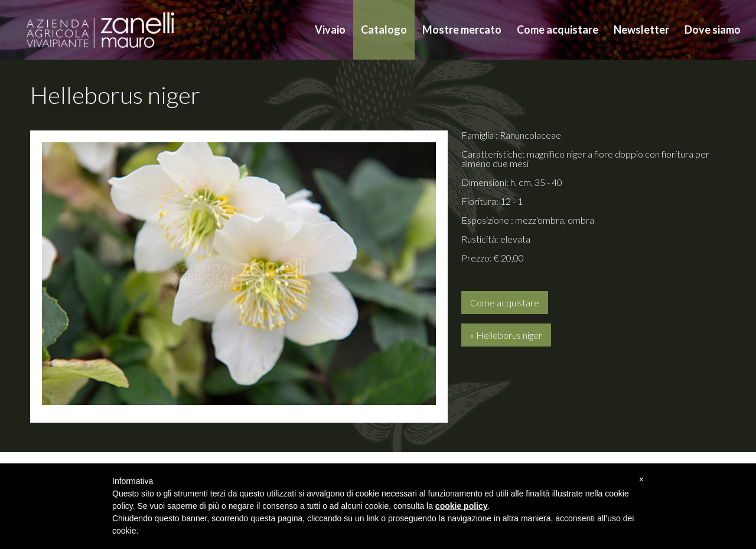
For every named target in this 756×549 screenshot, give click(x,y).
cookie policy (462, 506)
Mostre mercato (462, 30)
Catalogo (384, 30)
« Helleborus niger (506, 335)
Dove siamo (713, 30)
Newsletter (641, 30)
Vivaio (330, 30)
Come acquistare (558, 30)
